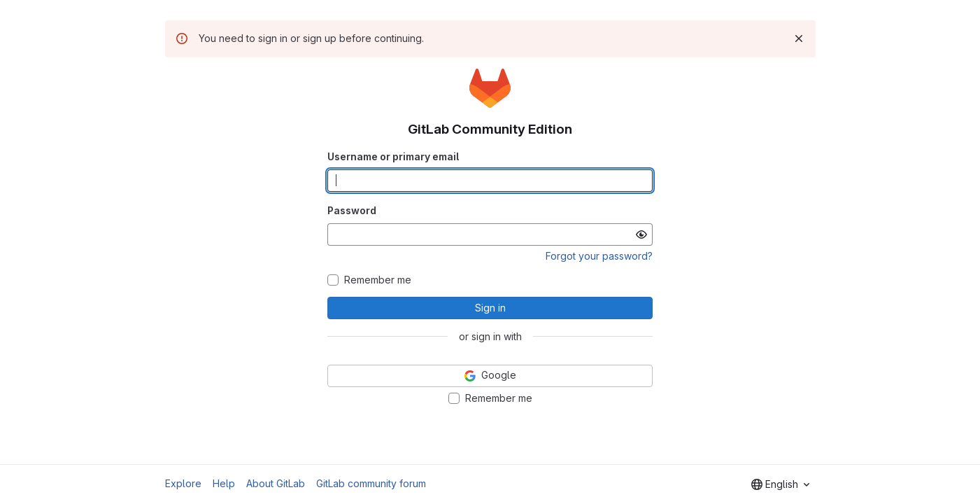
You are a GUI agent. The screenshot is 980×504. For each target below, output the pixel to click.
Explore (183, 483)
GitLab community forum (371, 483)
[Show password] (641, 234)
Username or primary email (393, 156)
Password (352, 210)
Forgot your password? (599, 256)
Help (224, 483)
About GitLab (276, 483)
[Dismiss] (799, 38)
